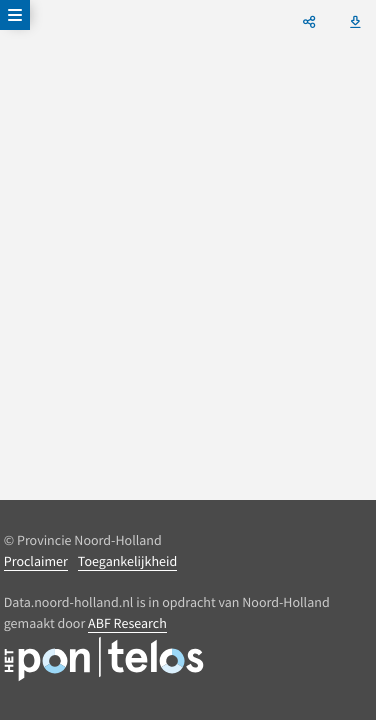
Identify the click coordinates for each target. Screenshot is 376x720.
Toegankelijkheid (127, 561)
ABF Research (127, 623)
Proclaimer (36, 561)
